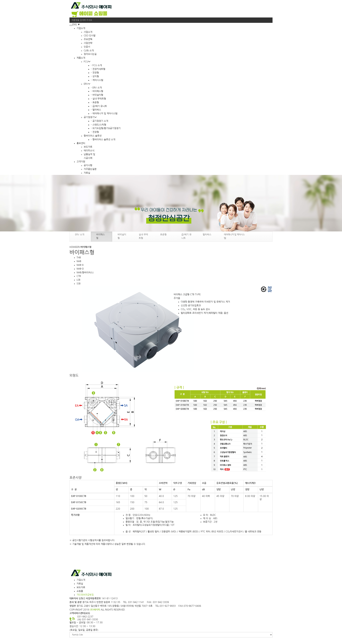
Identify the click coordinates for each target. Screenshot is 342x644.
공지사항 (88, 165)
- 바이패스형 (97, 91)
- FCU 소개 (96, 65)
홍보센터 (81, 143)
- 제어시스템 (97, 80)
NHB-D (80, 269)
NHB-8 (80, 265)
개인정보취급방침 (85, 595)
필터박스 (207, 235)
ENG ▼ (76, 25)
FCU (87, 62)
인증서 (87, 47)
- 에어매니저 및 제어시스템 (104, 113)
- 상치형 (95, 76)
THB (79, 258)
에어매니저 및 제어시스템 (234, 236)
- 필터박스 (96, 110)
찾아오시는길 (90, 54)
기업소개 (81, 28)
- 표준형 (95, 102)
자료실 (87, 173)
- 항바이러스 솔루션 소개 (103, 140)
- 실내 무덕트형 (98, 99)
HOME (73, 247)
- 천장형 (95, 73)
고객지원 (81, 162)
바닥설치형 (122, 236)
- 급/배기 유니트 (99, 106)
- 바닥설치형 (97, 95)
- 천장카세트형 (98, 69)
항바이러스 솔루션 (93, 136)
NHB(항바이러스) (85, 273)
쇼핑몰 (80, 591)
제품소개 (81, 58)
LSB (78, 280)
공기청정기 (90, 117)
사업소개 (88, 32)
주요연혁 (88, 39)
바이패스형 (100, 236)
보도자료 (88, 147)
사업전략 (88, 43)
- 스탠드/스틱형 (99, 125)
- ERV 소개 (96, 88)
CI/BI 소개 (89, 51)
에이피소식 (89, 151)
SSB (79, 284)
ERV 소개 (80, 235)
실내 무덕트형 (143, 236)
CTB (79, 276)
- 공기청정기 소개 (99, 121)
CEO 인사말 (90, 36)
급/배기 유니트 (186, 236)
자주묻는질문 (90, 169)
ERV (87, 84)
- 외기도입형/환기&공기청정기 (106, 128)
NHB (79, 261)
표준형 (163, 235)
